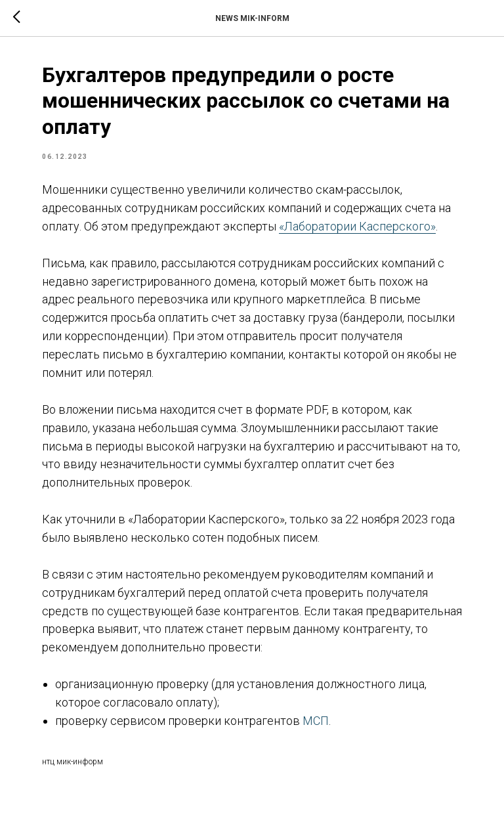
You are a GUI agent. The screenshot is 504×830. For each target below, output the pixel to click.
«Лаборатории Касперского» (357, 226)
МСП (316, 721)
